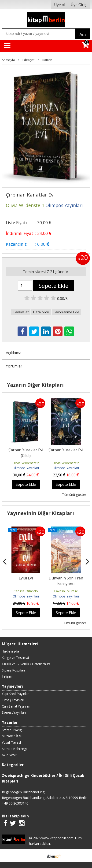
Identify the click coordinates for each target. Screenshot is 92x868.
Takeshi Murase (66, 591)
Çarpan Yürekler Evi (66, 450)
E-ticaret (39, 856)
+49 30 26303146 (15, 803)
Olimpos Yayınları (26, 468)
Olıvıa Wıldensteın (26, 463)
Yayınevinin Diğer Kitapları (40, 513)
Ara (83, 35)
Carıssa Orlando (26, 591)
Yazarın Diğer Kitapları (35, 385)
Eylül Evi (26, 578)
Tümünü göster (74, 495)
